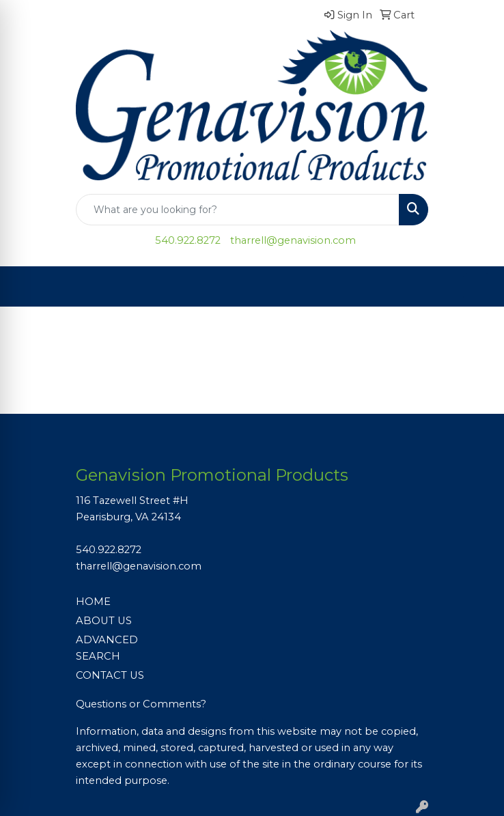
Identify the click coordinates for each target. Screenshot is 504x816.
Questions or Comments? (141, 704)
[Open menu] (477, 287)
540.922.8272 (188, 240)
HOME (93, 602)
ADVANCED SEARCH (107, 648)
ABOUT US (104, 621)
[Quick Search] (238, 210)
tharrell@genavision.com (293, 240)
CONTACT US (110, 675)
